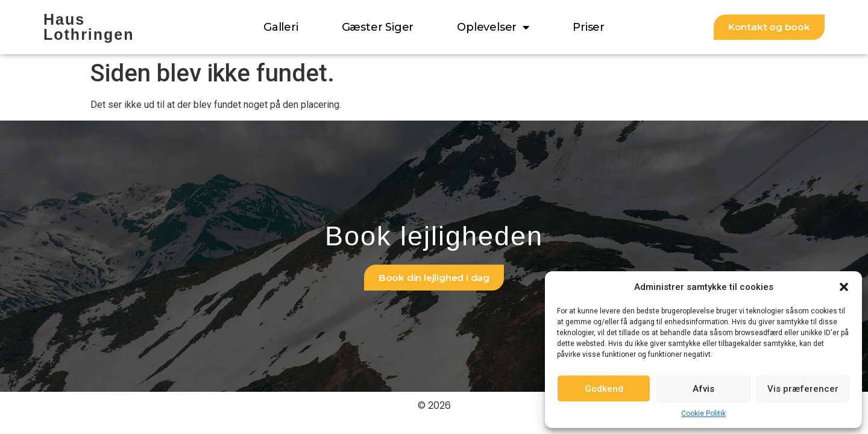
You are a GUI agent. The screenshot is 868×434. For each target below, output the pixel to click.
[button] (844, 287)
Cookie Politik (703, 414)
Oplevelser (493, 27)
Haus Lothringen (89, 27)
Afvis (703, 389)
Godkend (604, 389)
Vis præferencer (803, 389)
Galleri (281, 27)
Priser (589, 27)
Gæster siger (378, 27)
